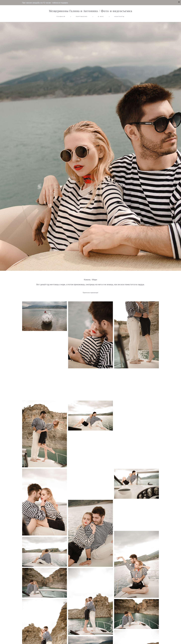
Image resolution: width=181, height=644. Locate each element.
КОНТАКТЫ (120, 17)
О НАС (101, 17)
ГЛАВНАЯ (61, 17)
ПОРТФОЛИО (82, 17)
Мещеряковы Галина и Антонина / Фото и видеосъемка (90, 11)
